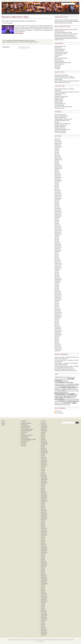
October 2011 (58, 351)
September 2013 (58, 317)
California (57, 379)
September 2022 (58, 169)
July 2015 (57, 284)
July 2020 (57, 201)
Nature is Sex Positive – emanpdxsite (63, 357)
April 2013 (57, 324)
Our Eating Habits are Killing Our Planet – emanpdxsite (67, 366)
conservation (65, 381)
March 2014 (57, 308)
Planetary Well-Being (59, 61)
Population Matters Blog (60, 128)
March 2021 (57, 189)
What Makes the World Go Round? (62, 82)
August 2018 (57, 235)
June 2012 (57, 339)
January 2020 (58, 210)
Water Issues (57, 67)
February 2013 (58, 327)
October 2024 (58, 145)
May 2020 (57, 204)
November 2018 (58, 231)
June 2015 (57, 286)
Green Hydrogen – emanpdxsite (62, 363)
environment (71, 386)
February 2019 (58, 226)
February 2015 (58, 292)
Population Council (59, 99)
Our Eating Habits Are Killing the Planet (65, 368)
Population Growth (65, 394)
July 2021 (57, 183)
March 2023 (57, 164)
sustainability (60, 399)
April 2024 (57, 154)
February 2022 (58, 175)
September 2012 (58, 335)
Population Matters (59, 102)
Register (42, 641)
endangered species (60, 386)
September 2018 (58, 234)
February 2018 (58, 244)
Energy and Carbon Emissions (61, 52)
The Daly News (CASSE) (60, 132)
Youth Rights (57, 69)
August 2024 (57, 148)
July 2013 (57, 320)
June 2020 (57, 203)
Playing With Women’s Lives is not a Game (64, 77)
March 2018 (57, 243)
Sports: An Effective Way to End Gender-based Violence (67, 81)
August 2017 (57, 252)
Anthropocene (58, 377)
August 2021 (57, 182)
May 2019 (57, 222)
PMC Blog (57, 122)
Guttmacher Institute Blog (60, 118)
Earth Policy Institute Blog (60, 115)
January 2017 (58, 262)
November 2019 (58, 213)
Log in (38, 641)
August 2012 (57, 336)
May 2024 (57, 152)
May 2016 (57, 274)
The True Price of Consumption (61, 75)
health (56, 391)
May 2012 (57, 340)
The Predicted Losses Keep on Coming (63, 32)
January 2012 (58, 346)
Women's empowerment (69, 401)
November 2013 (58, 314)
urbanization (70, 400)
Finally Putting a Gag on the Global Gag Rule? (65, 35)
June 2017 (57, 255)
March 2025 (57, 139)
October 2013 (58, 315)
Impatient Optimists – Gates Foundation (63, 119)
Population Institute (59, 101)
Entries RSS (59, 411)
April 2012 (57, 342)
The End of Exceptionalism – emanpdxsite (64, 360)
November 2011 (58, 349)
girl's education (67, 389)
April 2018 (57, 241)
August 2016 (57, 269)
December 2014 (58, 295)
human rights (62, 391)
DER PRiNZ (71, 640)
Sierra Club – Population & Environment (63, 107)
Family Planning (10, 41)
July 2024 (57, 149)
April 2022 (57, 172)
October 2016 (58, 266)
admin (11, 23)
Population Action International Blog (62, 124)
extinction (57, 388)
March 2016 (57, 277)
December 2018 (58, 229)
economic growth (74, 384)
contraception (8, 42)
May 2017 (57, 256)
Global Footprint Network (60, 93)
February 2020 (58, 209)
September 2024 (58, 146)
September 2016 (58, 268)
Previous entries (6, 47)
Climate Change (58, 48)
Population (65, 392)
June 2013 (57, 321)
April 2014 (57, 306)
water (74, 400)
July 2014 (57, 302)
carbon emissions (63, 379)
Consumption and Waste (60, 49)
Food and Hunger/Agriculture (61, 58)
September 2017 (58, 250)
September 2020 (58, 198)
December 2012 (58, 330)
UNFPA (66, 400)
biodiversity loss (66, 377)
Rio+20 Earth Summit (59, 64)
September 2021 (58, 180)
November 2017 (58, 247)
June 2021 (57, 185)
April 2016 (57, 275)
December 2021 (58, 177)
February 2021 (58, 191)
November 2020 (58, 195)
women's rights (35, 42)
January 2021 (58, 192)
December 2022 (58, 166)
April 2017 (57, 257)
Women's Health (59, 403)
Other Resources (58, 60)
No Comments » (32, 41)
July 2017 (57, 253)
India (67, 391)
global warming (74, 389)
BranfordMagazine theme (55, 640)
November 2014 (58, 296)
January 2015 (58, 293)
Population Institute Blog (60, 127)
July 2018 (57, 237)
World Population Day (59, 405)
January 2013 (58, 329)
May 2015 (57, 287)
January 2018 (58, 246)
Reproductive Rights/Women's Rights (21, 41)
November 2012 (58, 332)
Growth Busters (58, 95)
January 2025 (58, 140)
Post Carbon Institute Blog (60, 131)
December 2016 (58, 263)
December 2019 (58, 212)
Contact (14, 13)
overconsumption (72, 391)
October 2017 (58, 249)
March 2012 (57, 343)
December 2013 (58, 312)
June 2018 (57, 238)
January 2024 (58, 157)
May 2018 (57, 240)
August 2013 (57, 318)
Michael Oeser (64, 640)
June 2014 (57, 303)
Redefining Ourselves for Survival (69, 371)
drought (62, 384)
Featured (57, 57)
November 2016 (58, 265)
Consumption (60, 382)
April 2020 (57, 206)
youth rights (67, 405)
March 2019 (57, 225)
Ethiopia (76, 386)
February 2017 (58, 260)
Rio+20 (74, 398)
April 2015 (57, 289)
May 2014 (57, 305)
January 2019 (58, 228)
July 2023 (57, 161)
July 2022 (57, 170)
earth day (66, 384)
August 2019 (57, 217)
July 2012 (57, 337)
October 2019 (58, 215)
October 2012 (58, 333)
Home (4, 13)
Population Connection (60, 98)
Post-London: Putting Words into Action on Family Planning (19, 21)
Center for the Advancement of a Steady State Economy (67, 92)
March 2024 (57, 155)
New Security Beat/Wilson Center (62, 121)
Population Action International (61, 96)
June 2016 (57, 272)
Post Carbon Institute (59, 105)
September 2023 (58, 160)
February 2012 (58, 345)
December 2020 (58, 194)
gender (61, 389)
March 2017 (57, 259)
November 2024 (58, 143)
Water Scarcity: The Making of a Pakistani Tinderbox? (66, 34)
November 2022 (58, 167)
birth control (73, 377)
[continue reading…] (19, 33)
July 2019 (57, 219)
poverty (76, 394)
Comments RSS (60, 413)
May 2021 (57, 186)
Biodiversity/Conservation (60, 46)
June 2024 (57, 151)
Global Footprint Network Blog (61, 116)
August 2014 (57, 300)
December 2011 (58, 348)
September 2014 (58, 299)
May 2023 (57, 163)
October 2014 (58, 297)
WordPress (47, 640)
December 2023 (58, 158)
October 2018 (58, 232)
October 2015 (58, 281)
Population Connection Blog (61, 125)
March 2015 (57, 290)
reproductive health (61, 396)
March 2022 (57, 173)
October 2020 (58, 197)
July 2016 (57, 271)
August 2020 (57, 200)
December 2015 (58, 280)
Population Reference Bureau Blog (62, 130)
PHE (77, 391)
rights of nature (65, 398)
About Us (9, 13)
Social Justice (58, 66)
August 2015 (57, 283)
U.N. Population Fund (59, 108)
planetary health (58, 392)
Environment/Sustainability (60, 54)
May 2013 (57, 323)
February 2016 (58, 278)
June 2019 (57, 220)
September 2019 (58, 216)
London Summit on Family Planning (25, 42)
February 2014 (58, 309)
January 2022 (58, 176)
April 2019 (57, 223)
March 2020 (57, 207)
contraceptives (57, 384)
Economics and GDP (59, 51)
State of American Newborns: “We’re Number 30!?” (66, 37)
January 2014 (58, 311)
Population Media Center (60, 104)
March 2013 (57, 326)
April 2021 (57, 188)
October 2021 (58, 179)
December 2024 (58, 142)
